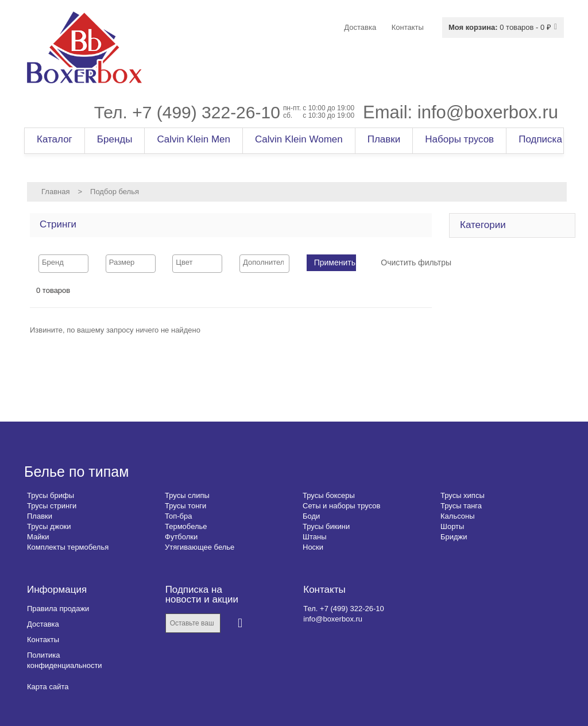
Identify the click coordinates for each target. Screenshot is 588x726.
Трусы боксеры (329, 495)
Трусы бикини (326, 526)
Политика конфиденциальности (65, 660)
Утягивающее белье (200, 547)
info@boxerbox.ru (488, 112)
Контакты (43, 640)
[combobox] (63, 264)
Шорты (452, 526)
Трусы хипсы (463, 495)
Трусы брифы (51, 495)
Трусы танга (461, 506)
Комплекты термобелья (68, 547)
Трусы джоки (49, 526)
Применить (335, 262)
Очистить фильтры (416, 262)
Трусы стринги (52, 506)
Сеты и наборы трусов (341, 506)
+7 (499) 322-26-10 (206, 112)
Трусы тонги (185, 506)
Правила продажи (58, 609)
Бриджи (454, 537)
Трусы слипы (187, 495)
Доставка (43, 624)
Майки (38, 537)
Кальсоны (458, 516)
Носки (313, 547)
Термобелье (186, 526)
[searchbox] (63, 262)
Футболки (181, 537)
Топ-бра (178, 516)
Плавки (40, 516)
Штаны (314, 537)
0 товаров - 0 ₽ (500, 27)
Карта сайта (48, 687)
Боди (311, 516)
